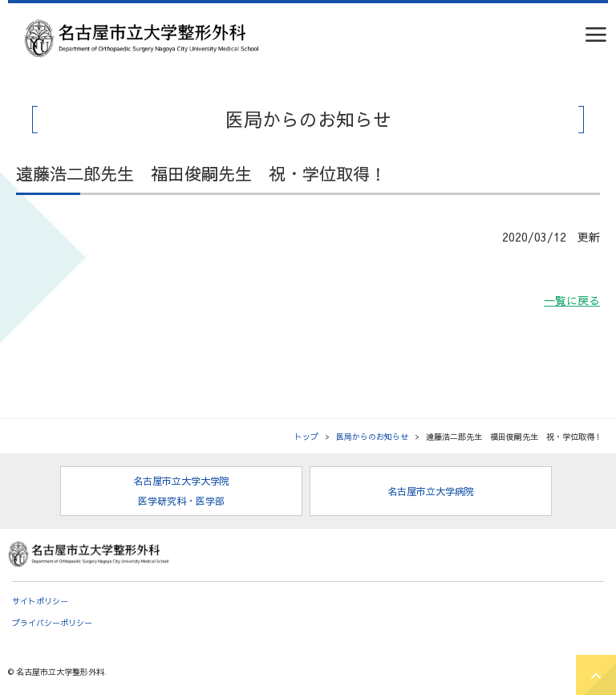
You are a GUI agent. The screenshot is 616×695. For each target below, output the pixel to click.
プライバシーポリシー (52, 623)
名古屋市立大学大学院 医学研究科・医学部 (181, 491)
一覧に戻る (572, 300)
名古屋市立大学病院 (431, 491)
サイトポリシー (40, 601)
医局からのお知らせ (372, 437)
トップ (306, 437)
